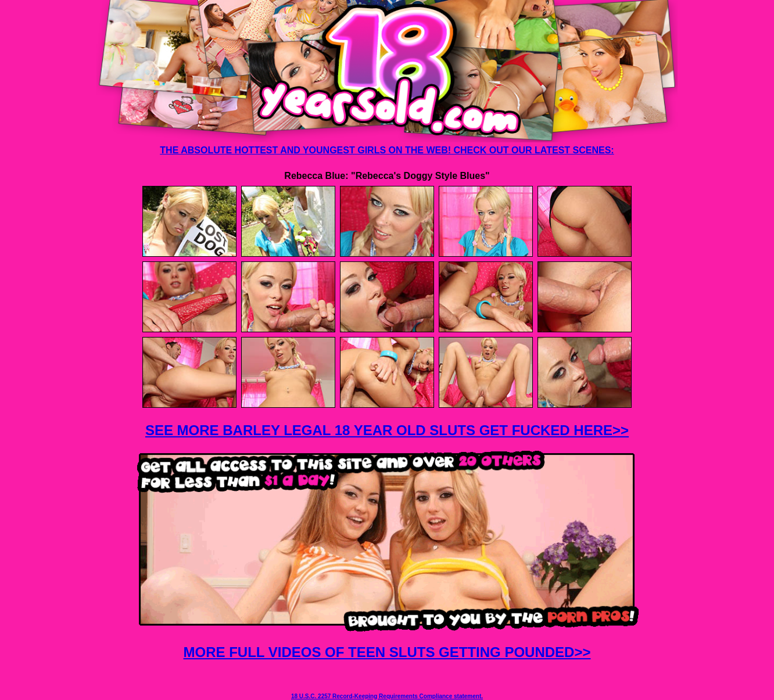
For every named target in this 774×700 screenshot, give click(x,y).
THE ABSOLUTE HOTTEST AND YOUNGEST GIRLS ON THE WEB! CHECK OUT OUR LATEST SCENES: (387, 150)
